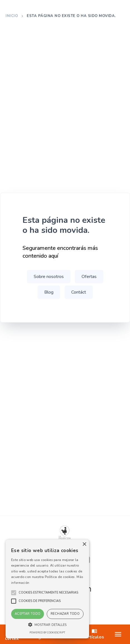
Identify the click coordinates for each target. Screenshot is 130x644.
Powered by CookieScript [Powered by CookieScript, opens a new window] (47, 633)
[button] (48, 593)
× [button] (84, 544)
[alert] (47, 589)
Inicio (12, 16)
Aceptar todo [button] (28, 614)
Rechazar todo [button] (65, 614)
